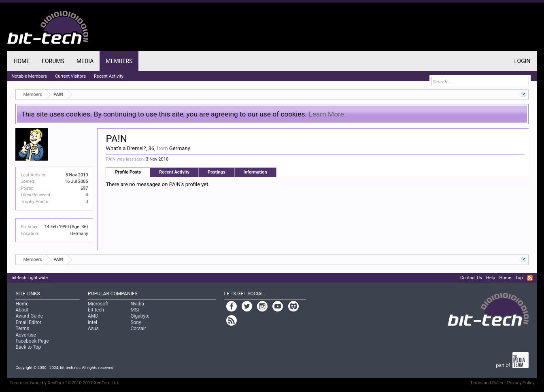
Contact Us (471, 278)
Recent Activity (174, 172)
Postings (217, 172)
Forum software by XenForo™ (64, 383)
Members (119, 61)
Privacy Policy (521, 383)
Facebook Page (32, 341)
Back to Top (28, 347)
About (22, 310)
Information (255, 172)
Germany (79, 234)
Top (519, 278)
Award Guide (29, 316)
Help (491, 278)
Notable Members (29, 76)
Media (85, 61)
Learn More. (327, 114)
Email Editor (28, 322)
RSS (530, 278)
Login (523, 61)
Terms (22, 328)
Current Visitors (70, 76)
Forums (53, 61)
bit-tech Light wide (30, 278)
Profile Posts (128, 172)
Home (21, 61)
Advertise (25, 335)
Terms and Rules (487, 383)
